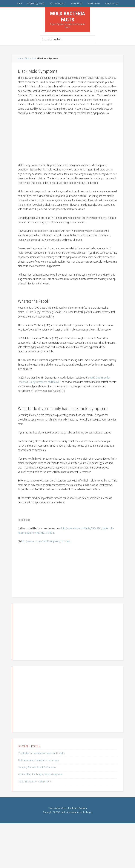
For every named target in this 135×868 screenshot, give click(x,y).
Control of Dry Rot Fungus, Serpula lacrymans (40, 774)
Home (20, 58)
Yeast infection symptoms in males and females (42, 753)
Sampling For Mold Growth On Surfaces (37, 767)
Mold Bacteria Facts (67, 17)
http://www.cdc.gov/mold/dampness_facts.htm (46, 541)
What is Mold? (31, 58)
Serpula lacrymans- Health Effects (35, 782)
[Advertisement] (67, 141)
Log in (89, 812)
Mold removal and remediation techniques (39, 760)
